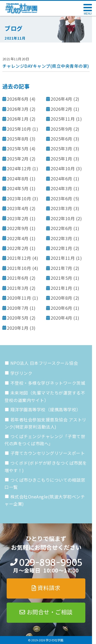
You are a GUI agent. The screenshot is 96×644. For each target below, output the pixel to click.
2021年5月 (61, 278)
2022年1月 (61, 248)
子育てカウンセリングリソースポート (48, 453)
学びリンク (21, 373)
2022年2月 (18, 248)
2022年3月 (61, 238)
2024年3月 (61, 188)
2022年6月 (61, 228)
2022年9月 (18, 228)
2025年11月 (63, 119)
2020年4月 (61, 318)
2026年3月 (18, 109)
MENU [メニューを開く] (88, 14)
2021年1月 (61, 288)
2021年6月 (18, 278)
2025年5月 (18, 149)
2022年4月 (18, 238)
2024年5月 (18, 188)
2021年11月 (63, 258)
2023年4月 (18, 208)
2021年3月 (18, 288)
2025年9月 (61, 129)
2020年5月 (18, 318)
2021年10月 (19, 268)
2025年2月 (18, 159)
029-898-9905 (51, 563)
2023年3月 (61, 208)
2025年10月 (19, 129)
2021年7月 (61, 268)
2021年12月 (19, 258)
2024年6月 (61, 179)
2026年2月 (61, 109)
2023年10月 (19, 198)
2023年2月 (18, 218)
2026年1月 (18, 119)
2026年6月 (18, 99)
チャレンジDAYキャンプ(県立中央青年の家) (46, 66)
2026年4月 (61, 99)
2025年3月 (61, 149)
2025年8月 (18, 139)
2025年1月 (61, 159)
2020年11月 (19, 298)
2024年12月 (19, 168)
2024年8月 (18, 179)
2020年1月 (18, 328)
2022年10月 (63, 218)
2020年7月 (18, 308)
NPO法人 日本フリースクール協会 (44, 363)
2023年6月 (61, 198)
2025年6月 (61, 139)
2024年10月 (63, 168)
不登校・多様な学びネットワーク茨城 (48, 383)
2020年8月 (61, 298)
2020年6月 (61, 308)
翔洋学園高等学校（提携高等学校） (46, 409)
